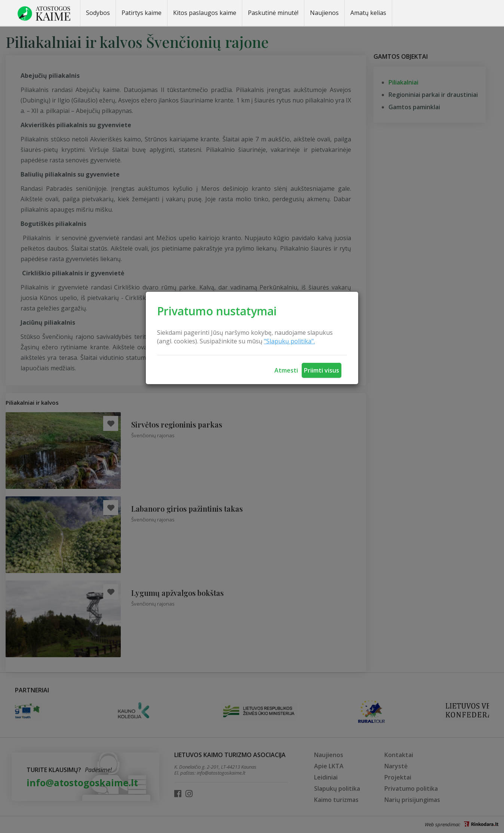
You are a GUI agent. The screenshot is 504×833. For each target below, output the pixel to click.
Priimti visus (322, 370)
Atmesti (286, 370)
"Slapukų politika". (289, 341)
